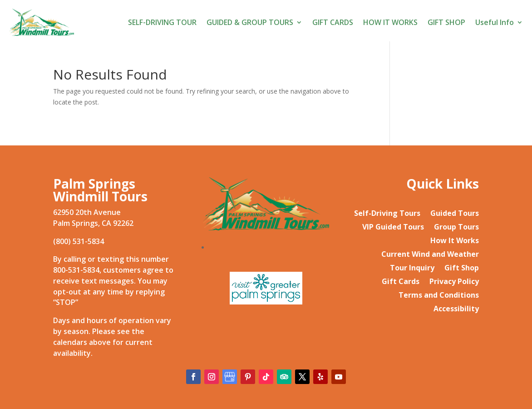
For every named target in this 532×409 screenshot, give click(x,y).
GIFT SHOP (446, 22)
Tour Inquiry (412, 269)
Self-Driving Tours (387, 214)
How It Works (455, 241)
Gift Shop (462, 269)
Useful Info (495, 22)
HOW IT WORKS (390, 22)
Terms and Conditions (439, 296)
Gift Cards (401, 282)
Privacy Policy (454, 282)
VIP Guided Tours (393, 228)
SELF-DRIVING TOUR (162, 22)
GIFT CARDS (333, 22)
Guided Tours (455, 214)
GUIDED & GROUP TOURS (250, 22)
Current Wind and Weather (430, 255)
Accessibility (456, 309)
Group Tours (456, 228)
